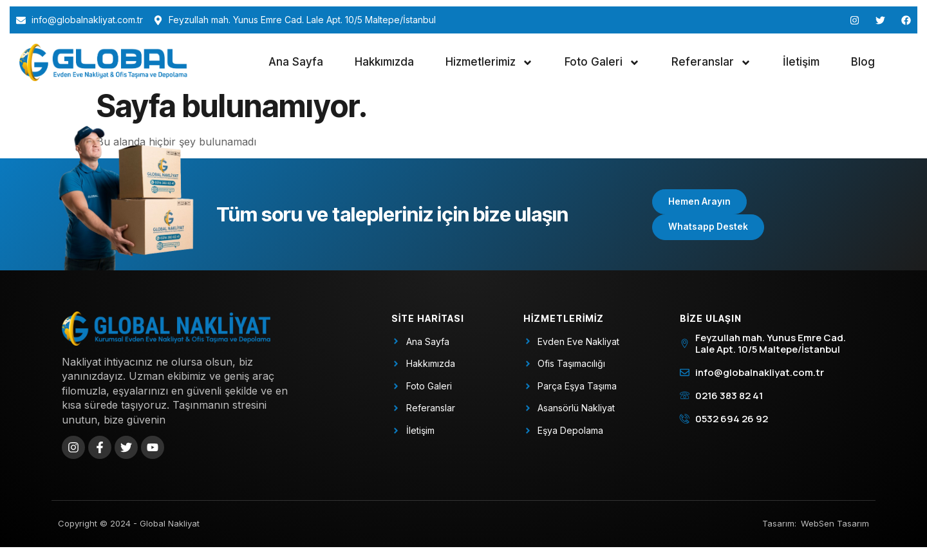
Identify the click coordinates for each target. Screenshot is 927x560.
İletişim (801, 62)
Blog (863, 62)
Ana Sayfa (296, 62)
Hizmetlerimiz (489, 63)
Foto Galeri (602, 63)
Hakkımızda (384, 62)
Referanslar (711, 63)
